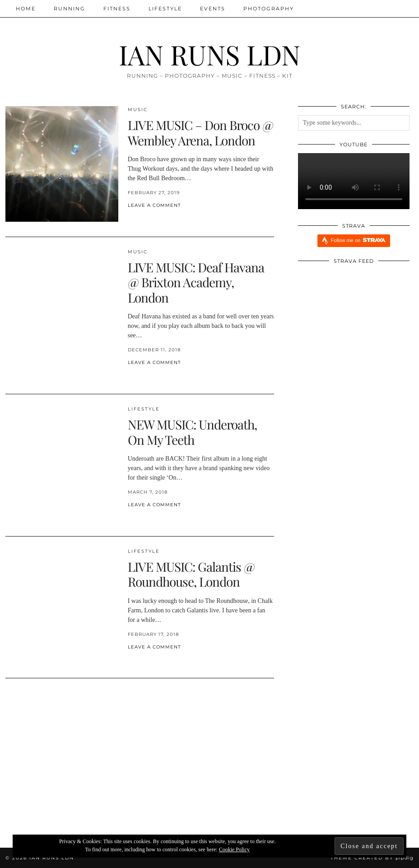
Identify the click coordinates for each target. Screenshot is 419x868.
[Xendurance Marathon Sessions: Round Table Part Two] (209, 761)
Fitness (117, 9)
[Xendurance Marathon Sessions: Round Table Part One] (74, 761)
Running (70, 9)
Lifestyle (165, 9)
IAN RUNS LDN (209, 54)
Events (213, 9)
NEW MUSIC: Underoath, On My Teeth (192, 432)
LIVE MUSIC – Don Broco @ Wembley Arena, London (200, 133)
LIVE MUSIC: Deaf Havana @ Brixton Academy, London (196, 282)
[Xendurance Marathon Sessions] (345, 761)
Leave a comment (154, 205)
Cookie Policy (234, 849)
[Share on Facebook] (130, 220)
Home (26, 9)
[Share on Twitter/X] (135, 220)
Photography (269, 9)
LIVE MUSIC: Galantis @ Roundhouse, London (191, 574)
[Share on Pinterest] (139, 220)
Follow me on (358, 240)
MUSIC (138, 110)
